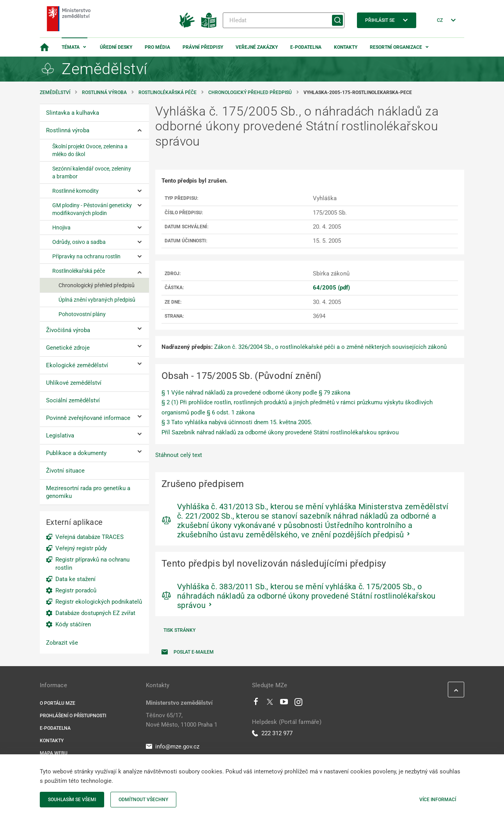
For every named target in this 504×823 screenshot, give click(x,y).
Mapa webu (54, 753)
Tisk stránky (179, 630)
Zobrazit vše (62, 643)
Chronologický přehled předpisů (250, 92)
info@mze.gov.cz (173, 747)
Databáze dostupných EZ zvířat (95, 613)
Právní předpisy (203, 47)
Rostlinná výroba (104, 92)
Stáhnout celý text (179, 455)
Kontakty (346, 47)
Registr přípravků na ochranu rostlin (92, 564)
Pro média (157, 47)
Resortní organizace (396, 47)
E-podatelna (306, 47)
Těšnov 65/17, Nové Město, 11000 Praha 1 (182, 720)
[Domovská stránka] (44, 47)
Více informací (438, 800)
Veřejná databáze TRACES (90, 537)
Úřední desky (116, 47)
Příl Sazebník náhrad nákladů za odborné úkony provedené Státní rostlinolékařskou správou (280, 432)
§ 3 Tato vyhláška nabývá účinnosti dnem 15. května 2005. (237, 422)
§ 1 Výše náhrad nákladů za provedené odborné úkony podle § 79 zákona (256, 393)
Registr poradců (76, 590)
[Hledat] (284, 20)
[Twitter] (270, 704)
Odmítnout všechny (143, 800)
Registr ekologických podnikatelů (99, 602)
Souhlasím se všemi (72, 800)
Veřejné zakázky (257, 47)
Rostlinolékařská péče (168, 92)
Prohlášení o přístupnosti (73, 716)
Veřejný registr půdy (81, 548)
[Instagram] (298, 704)
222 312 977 (272, 733)
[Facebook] (256, 704)
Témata (71, 47)
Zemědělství (55, 92)
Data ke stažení (75, 579)
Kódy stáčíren (73, 624)
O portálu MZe (58, 703)
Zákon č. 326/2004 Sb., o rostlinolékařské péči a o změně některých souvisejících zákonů (330, 347)
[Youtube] (284, 704)
